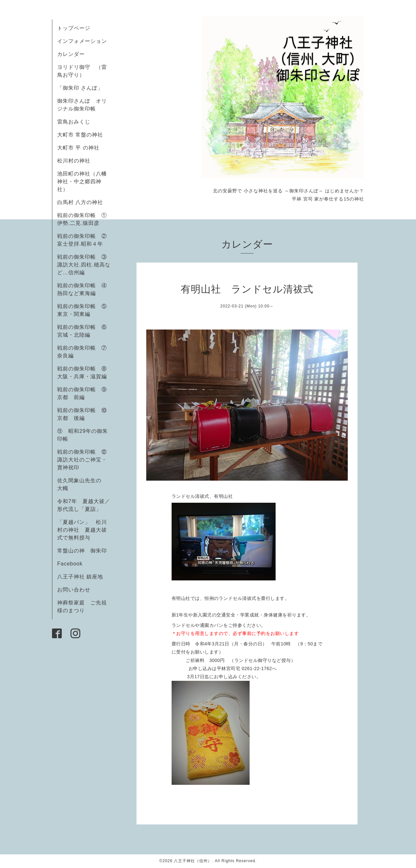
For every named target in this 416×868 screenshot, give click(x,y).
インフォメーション (82, 41)
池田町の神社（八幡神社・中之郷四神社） (82, 181)
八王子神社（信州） (193, 861)
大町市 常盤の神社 (80, 135)
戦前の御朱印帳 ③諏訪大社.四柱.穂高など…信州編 (84, 265)
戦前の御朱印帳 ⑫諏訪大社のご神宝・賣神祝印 (82, 460)
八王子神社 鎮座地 (80, 577)
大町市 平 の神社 (78, 148)
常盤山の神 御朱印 (82, 551)
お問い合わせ (74, 590)
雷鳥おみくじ (74, 122)
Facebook (73, 564)
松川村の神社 (74, 161)
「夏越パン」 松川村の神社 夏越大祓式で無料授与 (82, 530)
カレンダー (71, 54)
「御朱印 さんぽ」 (80, 88)
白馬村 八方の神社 (80, 202)
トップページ (74, 28)
